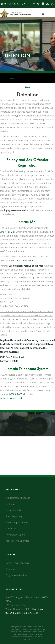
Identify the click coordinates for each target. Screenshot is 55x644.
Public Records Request (18, 498)
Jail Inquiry (11, 504)
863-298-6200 (11, 4)
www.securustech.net (11, 398)
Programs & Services (16, 575)
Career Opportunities (17, 522)
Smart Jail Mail (7, 232)
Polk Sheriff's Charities (17, 541)
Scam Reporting (14, 516)
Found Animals (13, 510)
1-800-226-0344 (30, 613)
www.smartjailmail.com (21, 260)
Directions (37, 609)
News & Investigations (17, 563)
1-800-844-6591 (17, 394)
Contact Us (11, 529)
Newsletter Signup (15, 535)
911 (26, 4)
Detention (30, 78)
